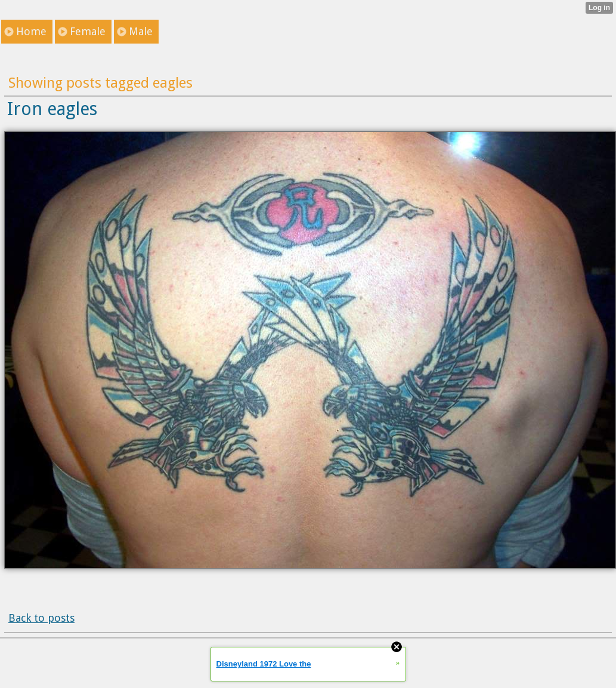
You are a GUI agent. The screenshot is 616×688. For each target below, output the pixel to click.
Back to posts (41, 618)
